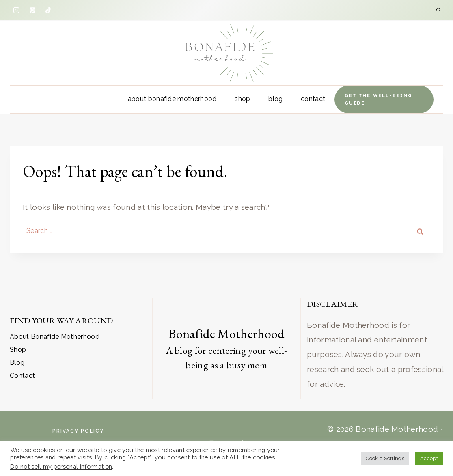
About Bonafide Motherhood (172, 99)
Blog (275, 99)
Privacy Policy (78, 431)
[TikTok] (48, 10)
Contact (313, 99)
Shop (242, 99)
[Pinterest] (32, 10)
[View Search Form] (438, 10)
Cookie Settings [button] (385, 458)
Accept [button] (429, 458)
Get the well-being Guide (379, 99)
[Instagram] (16, 10)
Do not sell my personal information (61, 466)
